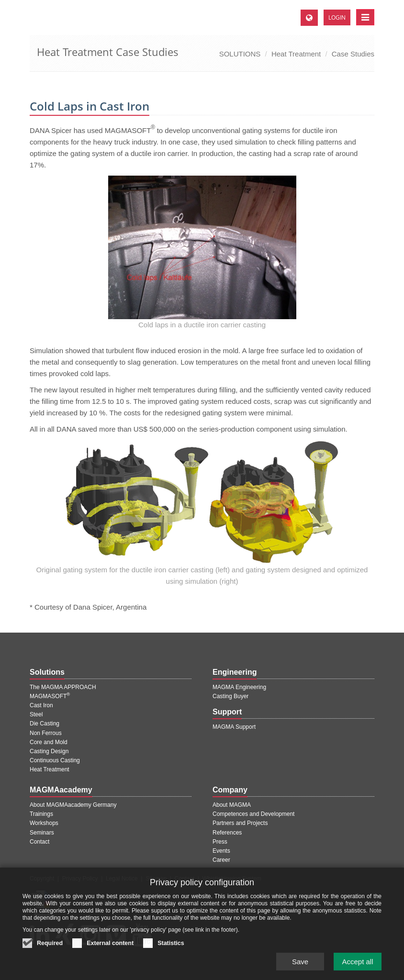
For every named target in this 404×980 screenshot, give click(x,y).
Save (300, 965)
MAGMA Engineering (239, 687)
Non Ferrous (46, 733)
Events (221, 851)
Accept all (357, 965)
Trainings (41, 814)
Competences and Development (253, 814)
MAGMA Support (234, 727)
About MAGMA (232, 805)
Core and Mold (49, 742)
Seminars (42, 833)
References (227, 833)
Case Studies (353, 54)
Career (221, 860)
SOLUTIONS (240, 54)
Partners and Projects (240, 823)
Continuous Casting (55, 760)
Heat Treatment (296, 54)
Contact (39, 842)
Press (220, 842)
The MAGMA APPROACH (63, 687)
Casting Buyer (230, 696)
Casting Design (49, 751)
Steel (36, 714)
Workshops (44, 823)
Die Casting (45, 724)
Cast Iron (41, 705)
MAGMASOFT (50, 696)
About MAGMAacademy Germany (73, 805)
